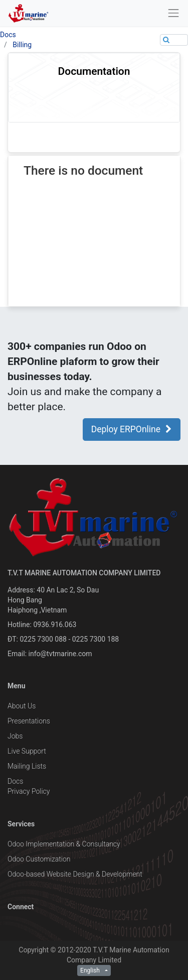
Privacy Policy (29, 791)
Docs (8, 35)
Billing (22, 45)
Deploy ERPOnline (132, 429)
